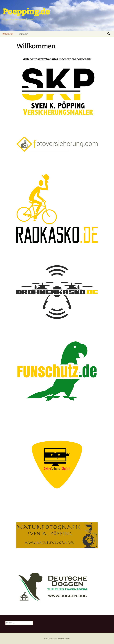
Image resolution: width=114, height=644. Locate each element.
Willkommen (8, 34)
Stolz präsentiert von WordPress (57, 639)
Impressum (23, 34)
